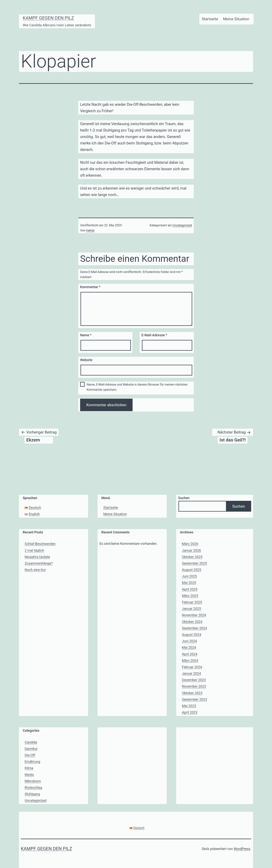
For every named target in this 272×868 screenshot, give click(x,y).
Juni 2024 (189, 641)
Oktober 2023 (192, 693)
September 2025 (194, 563)
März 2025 (190, 596)
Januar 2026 (191, 550)
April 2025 (190, 589)
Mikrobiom (33, 781)
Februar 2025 (192, 602)
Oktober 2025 (192, 557)
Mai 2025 (189, 583)
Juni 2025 (189, 576)
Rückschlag (33, 788)
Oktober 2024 (192, 622)
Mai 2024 (189, 647)
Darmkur (31, 749)
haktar (90, 230)
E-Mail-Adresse (154, 335)
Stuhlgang (32, 794)
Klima (29, 768)
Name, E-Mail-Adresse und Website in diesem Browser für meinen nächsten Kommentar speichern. (137, 387)
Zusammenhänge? (39, 563)
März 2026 (190, 544)
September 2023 (194, 699)
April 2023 (190, 712)
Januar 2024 (191, 673)
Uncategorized (182, 225)
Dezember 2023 (194, 680)
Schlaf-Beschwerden (40, 544)
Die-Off (30, 755)
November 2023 (194, 686)
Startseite (210, 19)
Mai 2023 (189, 706)
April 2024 (190, 654)
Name (86, 335)
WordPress (242, 849)
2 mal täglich (34, 550)
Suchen (184, 498)
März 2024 (190, 661)
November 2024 (194, 615)
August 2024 (191, 635)
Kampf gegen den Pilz (48, 18)
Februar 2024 (192, 667)
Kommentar (90, 287)
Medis (29, 775)
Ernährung (32, 762)
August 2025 (191, 570)
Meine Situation (236, 19)
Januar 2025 (191, 609)
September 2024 (194, 628)
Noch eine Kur (35, 570)
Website (86, 360)
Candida (31, 742)
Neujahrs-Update (37, 557)
